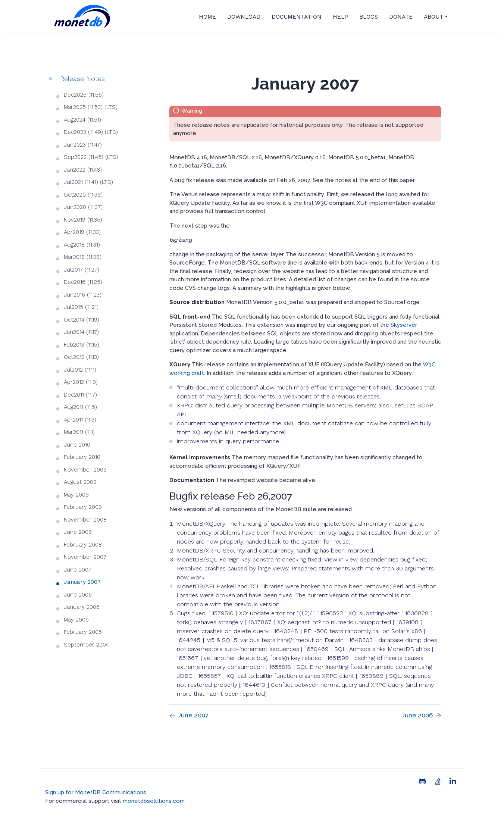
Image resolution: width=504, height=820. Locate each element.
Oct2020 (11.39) (83, 195)
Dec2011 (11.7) (80, 395)
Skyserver (404, 325)
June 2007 (78, 570)
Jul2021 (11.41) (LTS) (88, 182)
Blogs (369, 17)
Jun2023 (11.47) (83, 145)
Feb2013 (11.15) (82, 345)
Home (207, 17)
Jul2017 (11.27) (82, 270)
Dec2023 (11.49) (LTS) (91, 132)
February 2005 (83, 632)
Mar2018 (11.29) (83, 257)
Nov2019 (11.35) (83, 220)
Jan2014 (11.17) (81, 332)
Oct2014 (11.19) (82, 320)
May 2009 (76, 495)
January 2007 (82, 582)
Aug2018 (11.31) (82, 245)
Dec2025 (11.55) (84, 95)
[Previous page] (189, 716)
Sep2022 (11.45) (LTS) (91, 157)
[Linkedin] (453, 782)
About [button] (433, 17)
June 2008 (78, 532)
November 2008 (85, 520)
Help (340, 17)
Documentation (297, 17)
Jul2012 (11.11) (80, 370)
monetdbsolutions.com (154, 801)
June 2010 (77, 445)
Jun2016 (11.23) (83, 295)
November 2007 (85, 557)
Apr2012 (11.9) (81, 382)
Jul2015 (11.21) (81, 307)
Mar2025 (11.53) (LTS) (91, 107)
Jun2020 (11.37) (83, 207)
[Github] (422, 782)
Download (244, 17)
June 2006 (78, 595)
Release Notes (82, 79)
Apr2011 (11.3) (80, 420)
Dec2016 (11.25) (83, 282)
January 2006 (82, 607)
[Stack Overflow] (438, 782)
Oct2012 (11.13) (81, 357)
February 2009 (83, 507)
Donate (401, 17)
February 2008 (83, 545)
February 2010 (82, 457)
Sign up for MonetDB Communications (96, 792)
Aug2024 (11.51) (82, 120)
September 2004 (86, 645)
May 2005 (76, 620)
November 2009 (85, 470)
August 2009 (80, 482)
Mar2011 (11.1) (79, 432)
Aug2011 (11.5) (80, 407)
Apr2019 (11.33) (82, 232)
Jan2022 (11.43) (83, 170)
